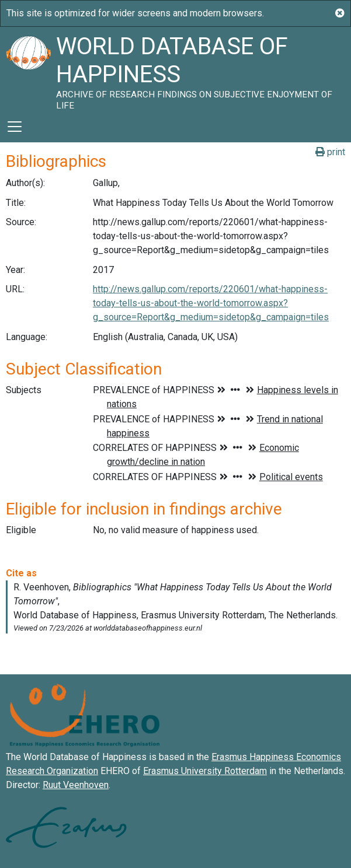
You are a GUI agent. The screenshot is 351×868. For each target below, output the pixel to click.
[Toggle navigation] (15, 127)
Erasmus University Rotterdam (205, 771)
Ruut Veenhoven (76, 785)
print (330, 152)
